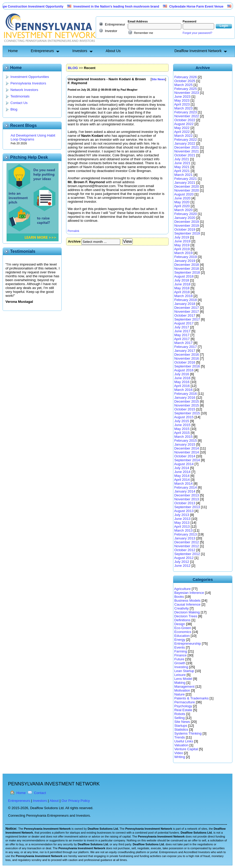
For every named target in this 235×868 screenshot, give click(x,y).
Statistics (181, 730)
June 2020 (182, 198)
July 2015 (182, 421)
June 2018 (182, 284)
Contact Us (19, 103)
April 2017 (182, 339)
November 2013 (187, 499)
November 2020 (187, 190)
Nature (180, 694)
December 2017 (187, 308)
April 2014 (182, 480)
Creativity (182, 608)
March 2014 (183, 484)
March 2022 (183, 136)
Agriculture (182, 589)
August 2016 (184, 370)
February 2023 (186, 112)
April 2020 (182, 206)
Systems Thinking (188, 733)
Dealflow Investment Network (198, 51)
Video (179, 753)
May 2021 (182, 167)
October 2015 (185, 409)
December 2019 (187, 222)
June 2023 (182, 97)
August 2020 (184, 194)
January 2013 (185, 538)
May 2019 (182, 245)
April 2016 (182, 386)
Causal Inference (188, 604)
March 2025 (183, 85)
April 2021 (182, 171)
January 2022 (185, 143)
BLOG (73, 68)
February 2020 (186, 214)
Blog (14, 109)
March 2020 (183, 210)
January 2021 (185, 183)
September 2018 (187, 272)
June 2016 (182, 378)
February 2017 (186, 347)
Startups (181, 726)
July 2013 (182, 515)
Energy (180, 640)
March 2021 (183, 175)
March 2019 (183, 253)
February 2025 (186, 89)
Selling (180, 718)
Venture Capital (186, 749)
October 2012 (185, 550)
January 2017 (185, 351)
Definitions (182, 620)
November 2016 (187, 358)
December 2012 (187, 542)
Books (179, 597)
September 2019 (187, 233)
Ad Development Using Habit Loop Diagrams (33, 137)
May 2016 (182, 382)
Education (182, 636)
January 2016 (185, 398)
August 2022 (184, 124)
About (54, 801)
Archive (74, 241)
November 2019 (187, 226)
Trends (179, 737)
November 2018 (187, 269)
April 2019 (182, 249)
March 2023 (183, 108)
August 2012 (184, 558)
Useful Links (184, 741)
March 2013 (183, 530)
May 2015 (182, 429)
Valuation (182, 745)
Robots (180, 714)
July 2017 (182, 327)
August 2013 (184, 511)
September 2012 (187, 554)
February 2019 (186, 257)
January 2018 (185, 304)
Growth (180, 663)
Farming (181, 651)
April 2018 (182, 292)
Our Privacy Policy (76, 801)
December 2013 (187, 495)
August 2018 (184, 276)
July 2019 (182, 237)
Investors (80, 51)
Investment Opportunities (30, 77)
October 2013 (185, 503)
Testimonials (20, 96)
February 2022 (186, 140)
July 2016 (182, 374)
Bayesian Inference (189, 593)
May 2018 (182, 288)
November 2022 (187, 116)
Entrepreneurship (188, 644)
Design (180, 624)
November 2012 (187, 546)
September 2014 (187, 460)
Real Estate (183, 710)
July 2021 (182, 159)
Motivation (182, 690)
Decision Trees (186, 616)
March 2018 (183, 296)
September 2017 (187, 319)
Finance (180, 655)
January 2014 (185, 491)
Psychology (183, 706)
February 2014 (186, 487)
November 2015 (187, 405)
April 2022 (182, 132)
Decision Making (187, 612)
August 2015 (184, 417)
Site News (182, 722)
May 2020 (182, 202)
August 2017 (184, 323)
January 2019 (185, 261)
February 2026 (186, 77)
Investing (181, 667)
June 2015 (182, 425)
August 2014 (184, 464)
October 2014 (185, 456)
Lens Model (183, 679)
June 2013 (182, 519)
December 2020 (187, 186)
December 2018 (187, 265)
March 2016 (183, 390)
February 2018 (186, 300)
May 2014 (182, 476)
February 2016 (186, 394)
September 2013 (187, 507)
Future (179, 659)
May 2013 (182, 523)
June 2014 (182, 472)
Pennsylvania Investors (28, 83)
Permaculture (185, 702)
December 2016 (187, 355)
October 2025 (185, 81)
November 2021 (187, 151)
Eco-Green (183, 628)
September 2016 (187, 366)
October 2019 (185, 229)
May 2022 (182, 128)
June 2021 (182, 163)
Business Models (188, 601)
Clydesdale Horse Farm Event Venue (203, 7)
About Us (113, 51)
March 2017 (183, 343)
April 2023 (182, 104)
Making (180, 683)
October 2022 (185, 120)
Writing (180, 757)
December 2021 (187, 147)
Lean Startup (184, 671)
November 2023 (187, 93)
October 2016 (185, 362)
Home (13, 51)
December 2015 (187, 401)
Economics (183, 632)
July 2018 (182, 280)
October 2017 (185, 315)
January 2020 (185, 218)
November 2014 (187, 452)
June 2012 (182, 566)
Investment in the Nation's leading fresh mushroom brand (123, 7)
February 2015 (186, 441)
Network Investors (24, 90)
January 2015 (185, 444)
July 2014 (182, 468)
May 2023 (182, 100)
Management (185, 687)
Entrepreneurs (42, 51)
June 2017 (182, 331)
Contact (40, 793)
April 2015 (182, 433)
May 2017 (182, 335)
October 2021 (185, 155)
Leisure (180, 675)
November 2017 (187, 312)
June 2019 (182, 241)
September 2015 (187, 413)
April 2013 (182, 527)
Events (180, 647)
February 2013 (186, 534)
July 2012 (182, 562)
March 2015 (183, 437)
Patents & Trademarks (192, 698)
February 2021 (186, 179)
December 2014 (187, 448)
